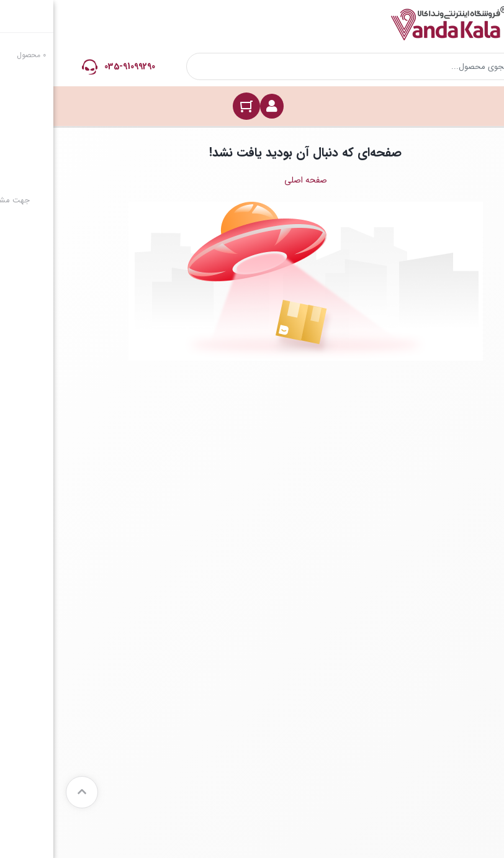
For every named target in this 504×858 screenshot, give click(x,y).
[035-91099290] (36, 67)
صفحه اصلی (252, 180)
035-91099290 (76, 66)
